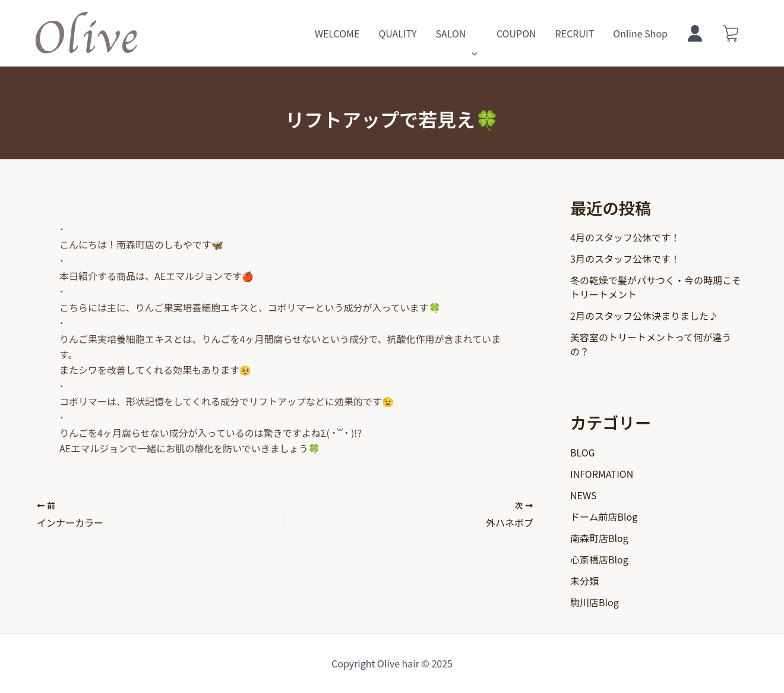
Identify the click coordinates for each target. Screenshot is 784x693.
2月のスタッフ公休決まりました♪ (644, 316)
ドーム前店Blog (604, 516)
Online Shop (640, 33)
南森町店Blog (599, 538)
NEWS (583, 495)
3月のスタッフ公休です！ (625, 259)
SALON (456, 33)
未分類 (584, 581)
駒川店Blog (595, 602)
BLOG (583, 452)
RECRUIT (575, 33)
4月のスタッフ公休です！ (625, 237)
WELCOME (337, 33)
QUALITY (397, 33)
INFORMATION (602, 474)
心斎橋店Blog (599, 559)
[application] (472, 33)
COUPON (516, 33)
